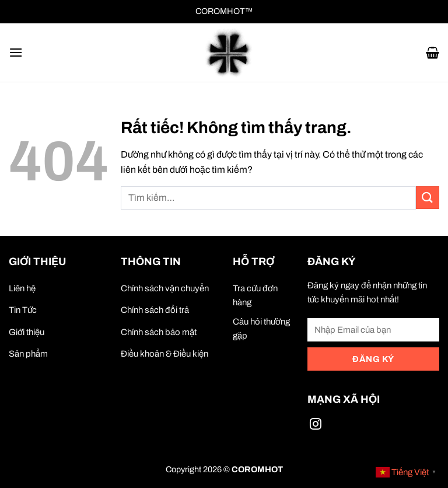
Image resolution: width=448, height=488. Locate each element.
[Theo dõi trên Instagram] (316, 426)
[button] (16, 52)
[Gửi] (428, 198)
